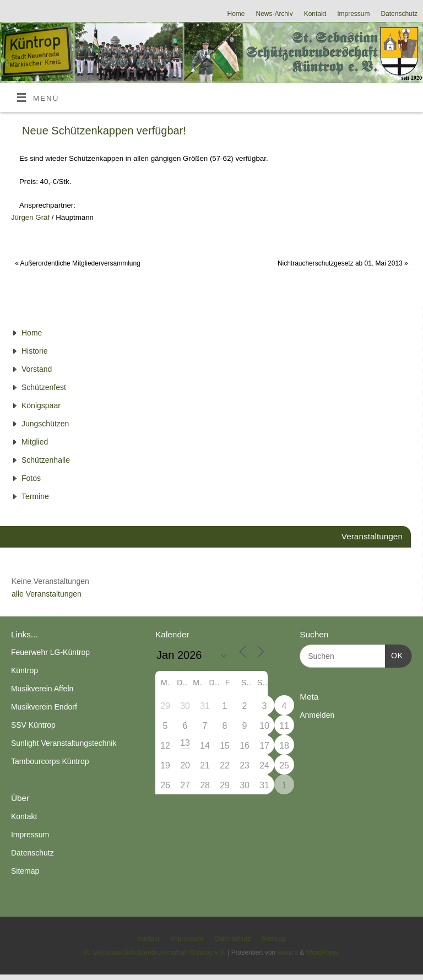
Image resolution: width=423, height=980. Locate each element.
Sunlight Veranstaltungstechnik (64, 743)
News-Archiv (275, 14)
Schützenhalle (46, 460)
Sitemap (25, 871)
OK (394, 654)
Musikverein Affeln (42, 689)
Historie (34, 351)
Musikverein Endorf (44, 707)
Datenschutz (399, 14)
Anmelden (317, 715)
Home (236, 14)
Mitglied (35, 442)
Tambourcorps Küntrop (50, 761)
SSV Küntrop (33, 725)
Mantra (288, 952)
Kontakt (315, 14)
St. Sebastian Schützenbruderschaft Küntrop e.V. (154, 952)
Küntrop (25, 670)
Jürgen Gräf (30, 217)
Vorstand (37, 369)
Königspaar (41, 405)
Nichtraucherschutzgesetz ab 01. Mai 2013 (343, 263)
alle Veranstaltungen (47, 594)
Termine (35, 496)
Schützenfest (44, 387)
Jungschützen (45, 424)
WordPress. (323, 952)
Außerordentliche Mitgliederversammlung (78, 263)
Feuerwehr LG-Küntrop (50, 652)
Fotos (31, 478)
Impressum (353, 14)
